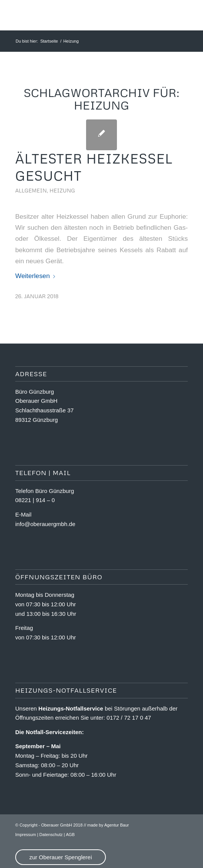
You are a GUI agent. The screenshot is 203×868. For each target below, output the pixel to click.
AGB (70, 835)
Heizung (62, 190)
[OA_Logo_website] (84, 15)
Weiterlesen (36, 276)
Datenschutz (51, 835)
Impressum (26, 835)
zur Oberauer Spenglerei (61, 857)
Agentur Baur (117, 825)
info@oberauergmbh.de (45, 524)
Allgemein (31, 190)
